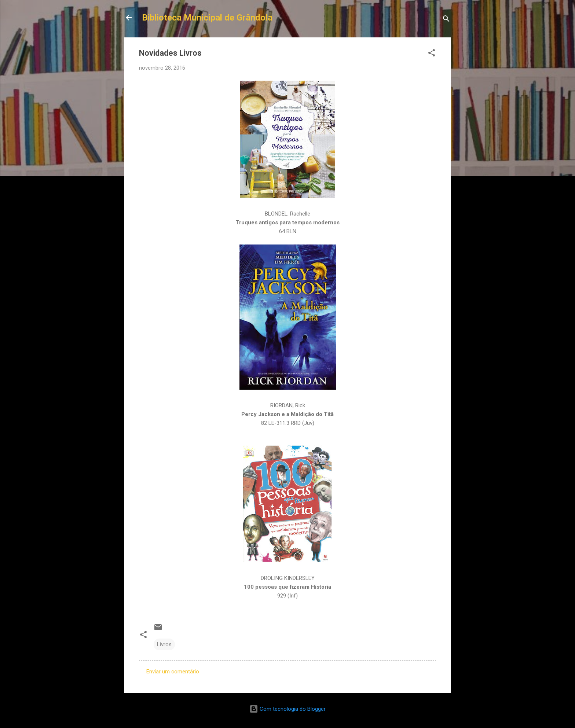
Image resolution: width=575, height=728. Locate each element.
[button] (432, 54)
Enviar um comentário (173, 672)
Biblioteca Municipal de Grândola (207, 18)
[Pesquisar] (446, 20)
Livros (164, 644)
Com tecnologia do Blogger (287, 709)
